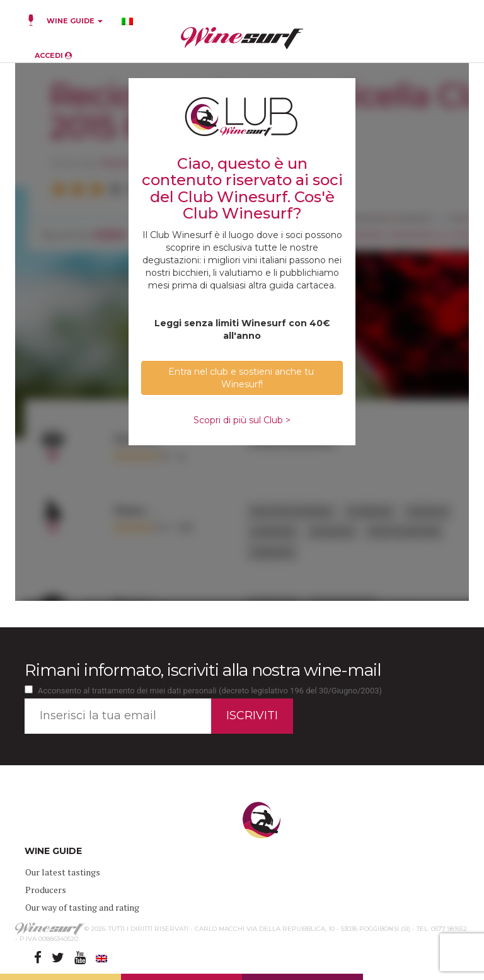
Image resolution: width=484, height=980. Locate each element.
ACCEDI (53, 55)
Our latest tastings (63, 872)
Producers (46, 890)
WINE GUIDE (75, 21)
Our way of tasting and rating (82, 907)
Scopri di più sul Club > (242, 420)
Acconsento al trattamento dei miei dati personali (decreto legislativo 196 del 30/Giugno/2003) (210, 691)
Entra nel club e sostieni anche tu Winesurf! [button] (242, 378)
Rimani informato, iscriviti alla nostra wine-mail (203, 670)
